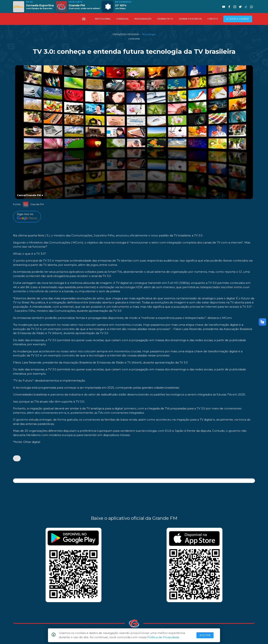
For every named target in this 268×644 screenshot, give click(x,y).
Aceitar (205, 635)
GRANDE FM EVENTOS (190, 19)
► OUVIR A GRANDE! (238, 19)
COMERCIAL (123, 19)
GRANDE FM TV (165, 19)
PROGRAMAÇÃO (143, 19)
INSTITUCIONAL (103, 19)
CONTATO (213, 19)
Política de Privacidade (163, 637)
